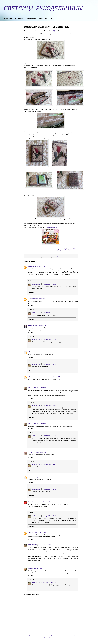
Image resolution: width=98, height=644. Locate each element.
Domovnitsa (31, 266)
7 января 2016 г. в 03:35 (40, 387)
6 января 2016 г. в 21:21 (49, 339)
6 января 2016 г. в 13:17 (41, 266)
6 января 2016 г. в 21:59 (40, 352)
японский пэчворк (64, 257)
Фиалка (30, 452)
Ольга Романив (32, 502)
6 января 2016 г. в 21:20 (49, 313)
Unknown (30, 352)
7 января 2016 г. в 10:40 (49, 464)
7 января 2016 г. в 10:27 (39, 452)
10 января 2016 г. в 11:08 (50, 582)
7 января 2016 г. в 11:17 (40, 477)
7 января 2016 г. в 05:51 (40, 424)
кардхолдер (38, 257)
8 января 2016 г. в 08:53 (40, 532)
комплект (44, 257)
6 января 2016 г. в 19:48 (40, 299)
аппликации (32, 257)
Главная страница (50, 635)
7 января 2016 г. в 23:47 (49, 516)
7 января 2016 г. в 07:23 (49, 436)
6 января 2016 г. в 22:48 (49, 364)
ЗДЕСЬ (55, 31)
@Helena (30, 387)
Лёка (29, 568)
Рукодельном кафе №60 (51, 227)
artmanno (30, 477)
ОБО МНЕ (19, 19)
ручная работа (56, 257)
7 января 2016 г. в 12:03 (49, 489)
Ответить (30, 277)
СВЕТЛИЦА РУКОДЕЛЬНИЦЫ (43, 8)
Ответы (32, 281)
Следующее (27, 635)
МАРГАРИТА (36, 284)
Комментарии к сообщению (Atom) (43, 638)
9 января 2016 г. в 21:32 (38, 568)
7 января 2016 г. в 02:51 (54, 377)
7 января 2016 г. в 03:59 (49, 405)
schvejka (30, 299)
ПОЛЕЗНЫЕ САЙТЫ (47, 19)
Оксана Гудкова (32, 325)
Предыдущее (74, 635)
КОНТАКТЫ (31, 19)
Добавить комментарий (31, 594)
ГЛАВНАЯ (8, 19)
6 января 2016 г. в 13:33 (49, 284)
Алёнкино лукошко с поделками (37, 377)
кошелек (49, 257)
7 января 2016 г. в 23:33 (44, 502)
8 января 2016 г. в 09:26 (45, 545)
